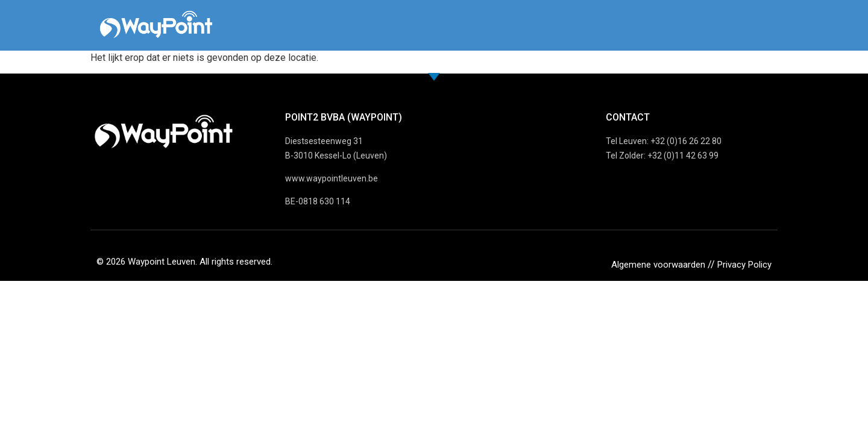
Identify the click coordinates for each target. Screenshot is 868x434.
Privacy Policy (744, 265)
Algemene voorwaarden (658, 265)
